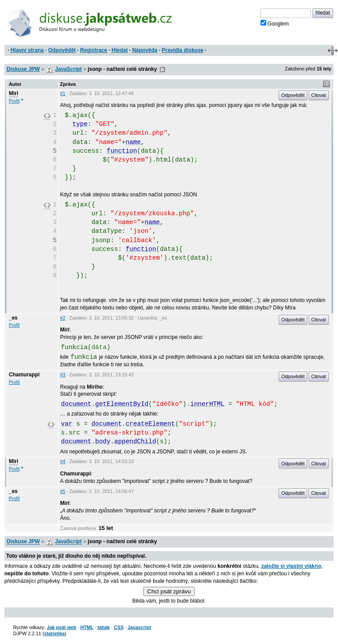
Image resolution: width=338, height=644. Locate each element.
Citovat (319, 95)
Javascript (139, 627)
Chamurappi (24, 375)
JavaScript (68, 69)
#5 (63, 491)
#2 (63, 318)
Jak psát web (61, 627)
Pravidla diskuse (183, 50)
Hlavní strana (27, 50)
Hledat (119, 50)
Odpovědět (62, 50)
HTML (87, 627)
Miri (13, 93)
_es (13, 318)
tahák (103, 627)
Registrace (94, 50)
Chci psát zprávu (169, 591)
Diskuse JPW (23, 69)
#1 (63, 93)
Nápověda (145, 50)
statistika (54, 633)
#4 (63, 461)
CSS (119, 627)
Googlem (275, 23)
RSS (162, 70)
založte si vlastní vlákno (291, 566)
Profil (14, 101)
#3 (63, 375)
